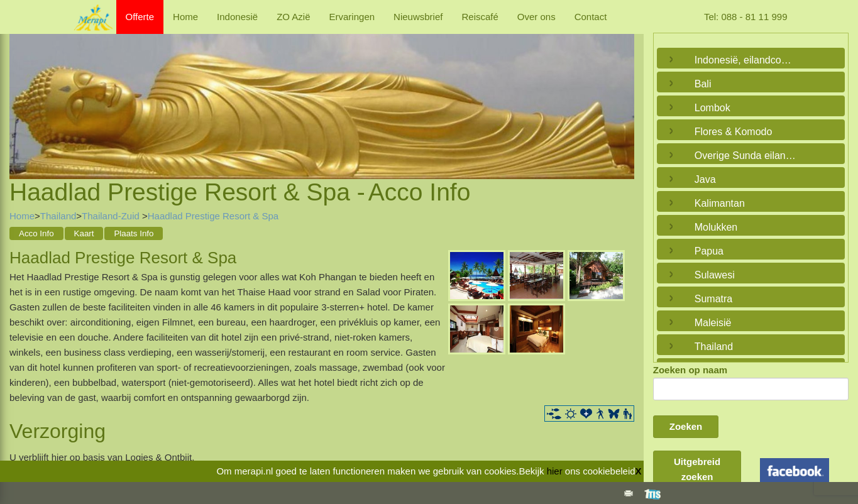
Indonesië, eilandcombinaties (748, 60)
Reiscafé (480, 17)
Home (185, 17)
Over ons (536, 17)
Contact (591, 17)
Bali (703, 84)
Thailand (58, 216)
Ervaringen (352, 17)
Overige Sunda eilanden (748, 156)
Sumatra (713, 299)
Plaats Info (134, 233)
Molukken (716, 227)
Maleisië (713, 323)
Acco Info (36, 233)
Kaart (84, 233)
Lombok (712, 108)
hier (555, 471)
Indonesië (237, 17)
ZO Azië (293, 17)
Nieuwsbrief (418, 17)
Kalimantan (720, 203)
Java (705, 179)
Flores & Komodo (734, 132)
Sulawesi (715, 275)
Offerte (140, 17)
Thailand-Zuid (112, 216)
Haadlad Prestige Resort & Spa (213, 216)
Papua (709, 251)
